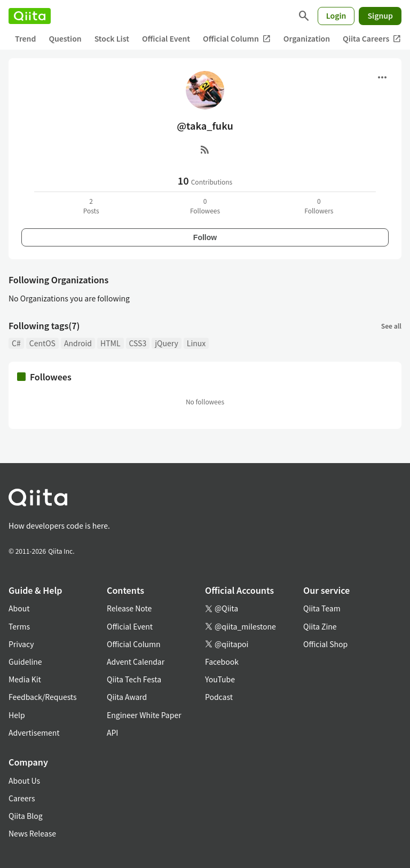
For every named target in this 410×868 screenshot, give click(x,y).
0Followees (205, 206)
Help (17, 715)
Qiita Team (322, 608)
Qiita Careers (372, 39)
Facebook (222, 662)
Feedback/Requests (43, 697)
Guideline (25, 662)
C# (16, 343)
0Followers (319, 206)
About (19, 608)
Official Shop (325, 644)
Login (336, 15)
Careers (22, 798)
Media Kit (25, 679)
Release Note (129, 608)
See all (391, 326)
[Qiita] (30, 16)
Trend (25, 38)
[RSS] (205, 149)
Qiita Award (127, 697)
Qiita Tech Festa (134, 679)
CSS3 (138, 343)
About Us (24, 781)
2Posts (91, 206)
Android (78, 343)
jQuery (167, 343)
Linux (196, 343)
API (112, 732)
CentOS (42, 343)
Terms (19, 626)
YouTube (220, 679)
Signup (380, 15)
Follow (205, 237)
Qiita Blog (26, 816)
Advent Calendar (136, 662)
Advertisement (34, 732)
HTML (111, 343)
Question (65, 38)
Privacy (21, 644)
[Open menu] (382, 77)
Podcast (219, 697)
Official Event (166, 38)
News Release (32, 833)
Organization (307, 38)
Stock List (112, 38)
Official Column (237, 39)
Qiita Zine (320, 626)
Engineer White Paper (144, 715)
